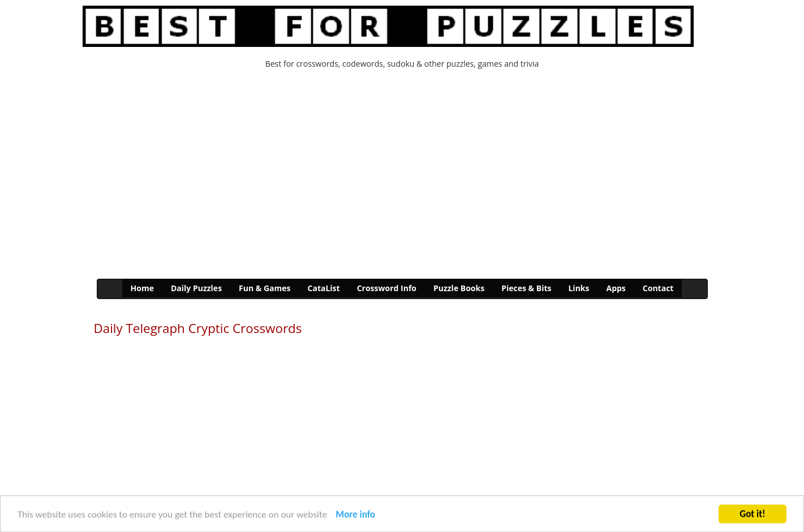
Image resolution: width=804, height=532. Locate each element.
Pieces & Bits (526, 288)
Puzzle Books (459, 288)
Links (579, 288)
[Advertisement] (402, 177)
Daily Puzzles (196, 288)
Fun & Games (265, 288)
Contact (658, 288)
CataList (324, 288)
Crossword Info (387, 288)
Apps (616, 288)
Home (142, 288)
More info (355, 515)
